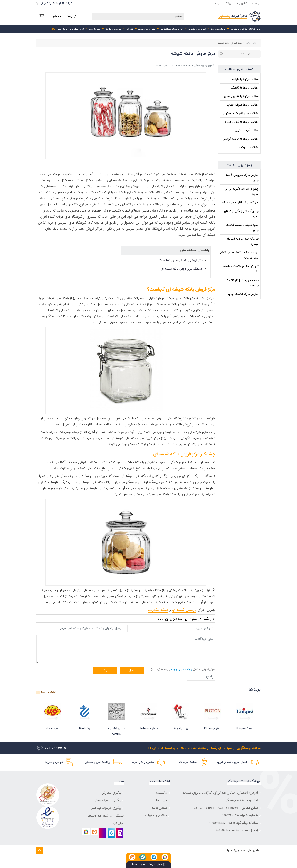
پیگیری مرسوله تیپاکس (106, 808)
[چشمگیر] (239, 16)
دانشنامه (161, 793)
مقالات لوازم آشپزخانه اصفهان (241, 113)
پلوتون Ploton (213, 729)
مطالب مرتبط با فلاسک (245, 88)
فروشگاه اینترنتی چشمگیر (244, 781)
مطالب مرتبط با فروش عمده (242, 122)
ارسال (132, 670)
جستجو (221, 54)
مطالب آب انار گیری (247, 130)
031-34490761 (56, 748)
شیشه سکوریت (158, 610)
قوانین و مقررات (156, 815)
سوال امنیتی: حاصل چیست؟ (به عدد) (183, 669)
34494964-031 (204, 808)
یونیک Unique (245, 729)
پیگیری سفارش (111, 793)
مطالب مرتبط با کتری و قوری (241, 96)
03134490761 (55, 3)
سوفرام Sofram (149, 729)
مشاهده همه (49, 692)
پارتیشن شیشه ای (184, 610)
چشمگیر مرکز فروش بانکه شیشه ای (182, 269)
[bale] (103, 833)
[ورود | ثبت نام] (65, 16)
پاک (105, 670)
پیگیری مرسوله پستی (107, 800)
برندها (217, 3)
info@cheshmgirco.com (232, 831)
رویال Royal (181, 729)
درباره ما (256, 3)
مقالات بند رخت (249, 147)
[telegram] (111, 833)
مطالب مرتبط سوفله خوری (243, 105)
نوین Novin (52, 729)
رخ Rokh (85, 729)
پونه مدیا (232, 850)
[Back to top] (40, 850)
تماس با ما (242, 3)
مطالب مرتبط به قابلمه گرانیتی (241, 139)
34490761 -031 (229, 808)
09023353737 (230, 815)
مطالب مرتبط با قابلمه (245, 79)
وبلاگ (228, 3)
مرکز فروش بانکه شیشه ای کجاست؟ (181, 261)
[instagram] (120, 833)
